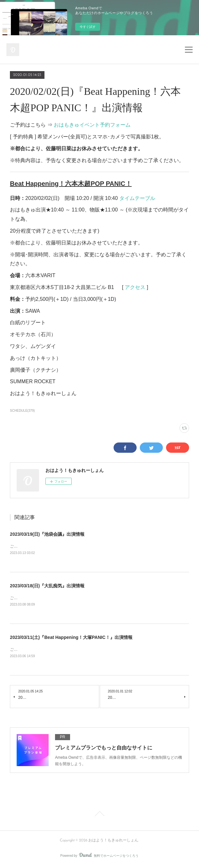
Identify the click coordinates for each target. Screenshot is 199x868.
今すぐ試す (88, 27)
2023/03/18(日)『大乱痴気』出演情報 (47, 586)
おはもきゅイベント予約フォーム (92, 125)
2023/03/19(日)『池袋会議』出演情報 (47, 534)
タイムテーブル (137, 198)
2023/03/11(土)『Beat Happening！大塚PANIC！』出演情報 (71, 638)
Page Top (99, 816)
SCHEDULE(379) (22, 411)
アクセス (135, 287)
